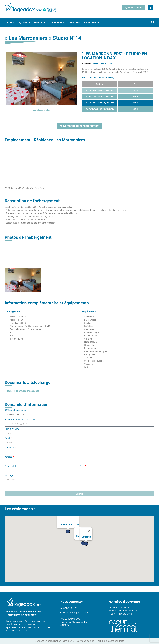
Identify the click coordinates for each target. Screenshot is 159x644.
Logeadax (24, 23)
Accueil (10, 23)
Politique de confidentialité (110, 641)
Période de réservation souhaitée (20, 420)
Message (9, 476)
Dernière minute (57, 23)
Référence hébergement (16, 410)
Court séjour (75, 23)
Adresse (9, 457)
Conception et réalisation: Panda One (54, 641)
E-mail (8, 438)
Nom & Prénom (12, 429)
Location (40, 23)
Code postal (10, 466)
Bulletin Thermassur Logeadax (23, 391)
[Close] (76, 528)
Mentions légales (85, 641)
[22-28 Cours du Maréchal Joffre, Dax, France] (79, 164)
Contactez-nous (92, 23)
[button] (55, 568)
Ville (82, 466)
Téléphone (10, 448)
